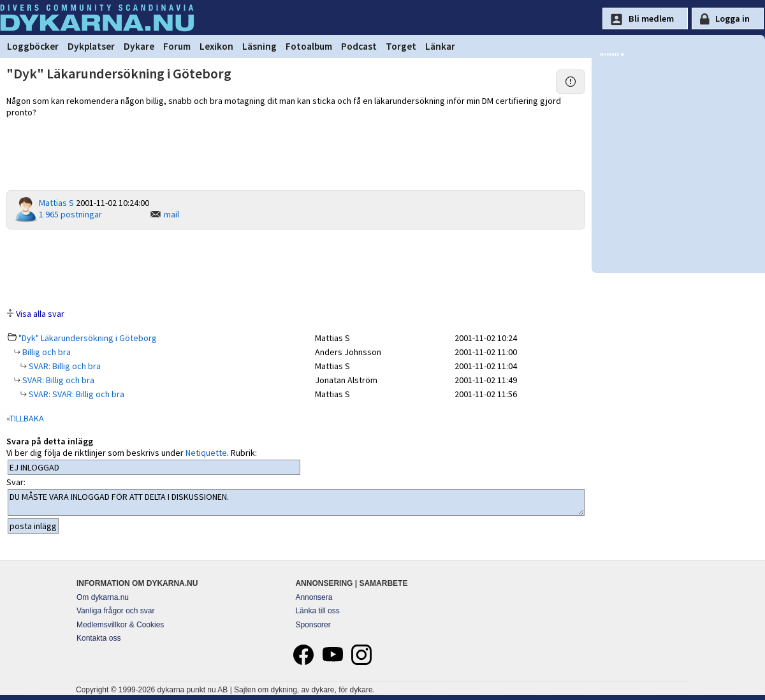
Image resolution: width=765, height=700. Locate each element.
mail (171, 214)
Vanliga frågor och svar (116, 611)
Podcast (359, 46)
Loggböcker (33, 46)
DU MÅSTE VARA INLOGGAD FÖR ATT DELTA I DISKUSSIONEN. (296, 502)
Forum (177, 46)
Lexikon (216, 46)
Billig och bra (46, 352)
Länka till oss (317, 611)
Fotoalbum (309, 46)
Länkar (440, 46)
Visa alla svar (40, 314)
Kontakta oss (98, 638)
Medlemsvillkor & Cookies (120, 625)
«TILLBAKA (25, 418)
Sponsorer (313, 625)
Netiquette (206, 453)
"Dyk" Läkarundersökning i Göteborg (88, 338)
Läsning (259, 46)
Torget (401, 46)
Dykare (139, 46)
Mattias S (56, 203)
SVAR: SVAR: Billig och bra (76, 394)
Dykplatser (91, 46)
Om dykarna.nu (103, 597)
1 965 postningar (70, 214)
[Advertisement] (296, 268)
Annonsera (314, 597)
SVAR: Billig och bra (64, 366)
